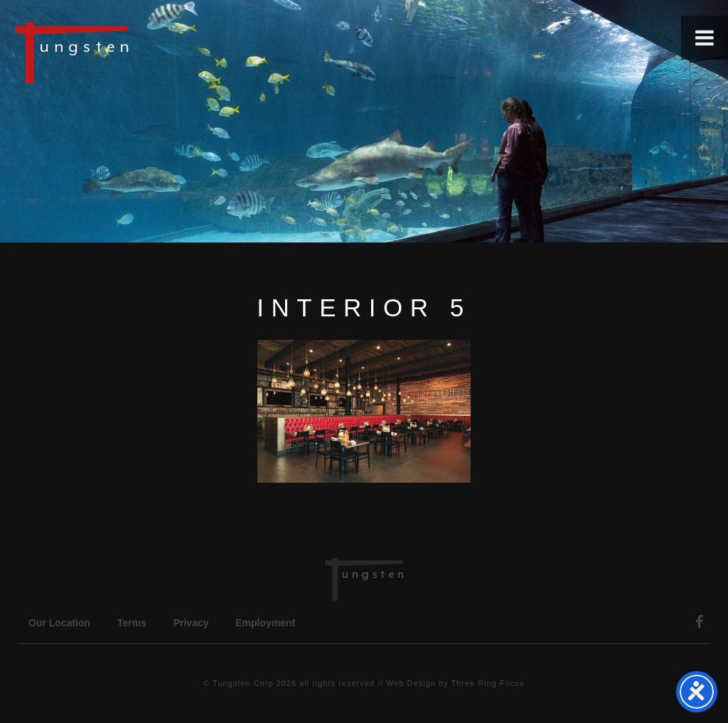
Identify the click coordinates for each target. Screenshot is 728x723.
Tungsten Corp (243, 683)
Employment (265, 623)
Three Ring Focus (487, 683)
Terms (132, 623)
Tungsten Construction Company (121, 53)
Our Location (59, 623)
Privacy (191, 623)
